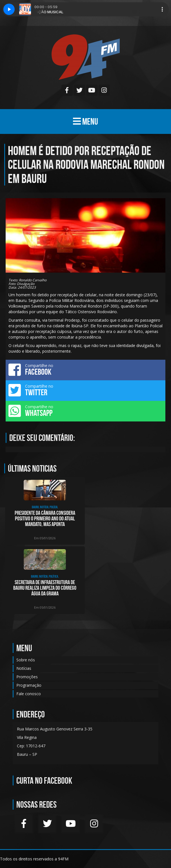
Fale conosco (29, 694)
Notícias (24, 668)
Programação (29, 685)
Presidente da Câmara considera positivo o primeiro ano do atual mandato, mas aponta (45, 518)
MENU (85, 121)
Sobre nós (26, 660)
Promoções (27, 677)
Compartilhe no (85, 370)
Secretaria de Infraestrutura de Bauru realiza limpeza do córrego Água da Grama (45, 588)
